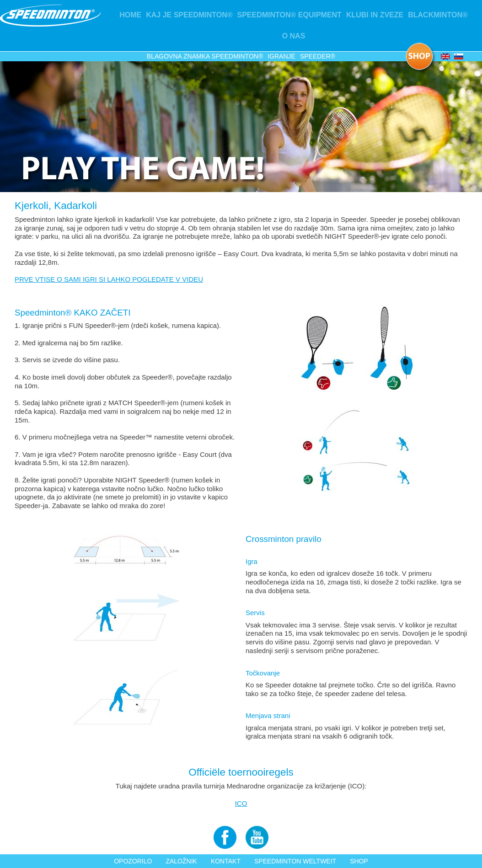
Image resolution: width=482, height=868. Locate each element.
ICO (241, 803)
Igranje (281, 56)
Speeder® (318, 56)
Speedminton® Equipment (289, 15)
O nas (294, 36)
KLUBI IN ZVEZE (375, 15)
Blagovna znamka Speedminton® (205, 56)
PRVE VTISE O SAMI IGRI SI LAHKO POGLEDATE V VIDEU (109, 279)
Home (130, 15)
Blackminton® (438, 15)
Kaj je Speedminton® (189, 15)
